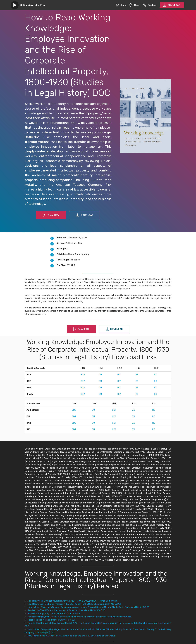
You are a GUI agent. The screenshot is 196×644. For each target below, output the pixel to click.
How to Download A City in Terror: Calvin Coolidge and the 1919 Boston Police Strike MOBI (72, 636)
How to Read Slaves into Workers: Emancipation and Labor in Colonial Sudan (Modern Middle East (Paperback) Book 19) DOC (89, 607)
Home (121, 5)
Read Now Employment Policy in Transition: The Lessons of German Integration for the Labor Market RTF (80, 617)
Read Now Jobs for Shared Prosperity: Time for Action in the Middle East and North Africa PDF (75, 604)
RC (156, 375)
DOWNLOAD (172, 5)
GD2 (83, 375)
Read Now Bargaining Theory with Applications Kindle (54, 614)
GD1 (119, 375)
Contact (150, 5)
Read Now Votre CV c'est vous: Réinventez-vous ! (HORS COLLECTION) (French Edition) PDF (73, 601)
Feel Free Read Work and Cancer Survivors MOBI (51, 620)
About (135, 5)
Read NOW (51, 215)
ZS (137, 375)
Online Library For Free (33, 5)
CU (100, 375)
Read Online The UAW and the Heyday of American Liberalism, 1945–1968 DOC (67, 610)
